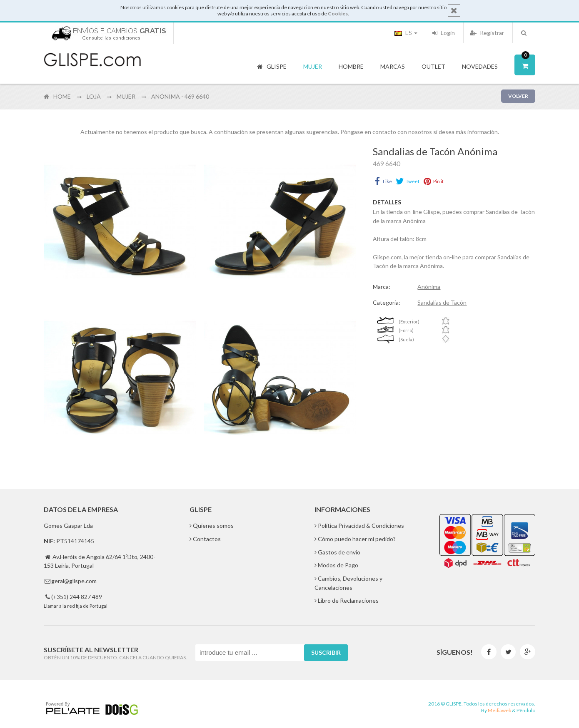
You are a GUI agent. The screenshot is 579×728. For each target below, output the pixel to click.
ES (406, 33)
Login (444, 33)
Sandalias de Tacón (442, 302)
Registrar (487, 33)
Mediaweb (499, 710)
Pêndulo (526, 710)
